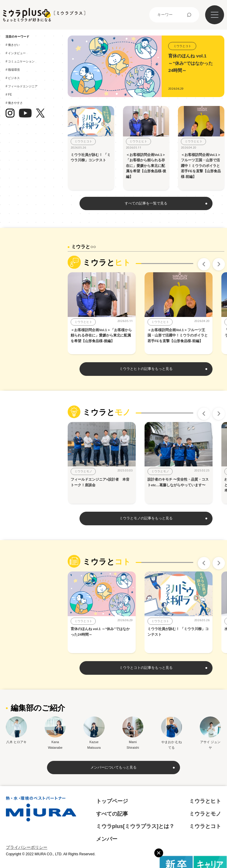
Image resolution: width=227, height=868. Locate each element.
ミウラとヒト (205, 801)
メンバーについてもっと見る (113, 767)
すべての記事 (112, 814)
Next (219, 264)
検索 (189, 15)
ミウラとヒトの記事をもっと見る (146, 369)
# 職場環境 (14, 70)
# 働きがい (14, 45)
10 (190, 264)
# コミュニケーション (21, 61)
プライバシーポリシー (27, 847)
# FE (10, 95)
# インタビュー (17, 53)
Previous (204, 264)
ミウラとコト (205, 826)
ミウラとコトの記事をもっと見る (146, 668)
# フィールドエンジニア (23, 86)
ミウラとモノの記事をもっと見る (146, 518)
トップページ (112, 801)
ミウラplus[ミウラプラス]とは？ (135, 826)
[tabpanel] (106, 313)
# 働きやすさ (15, 103)
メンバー (107, 839)
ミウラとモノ (205, 814)
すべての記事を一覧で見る (146, 203)
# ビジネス (14, 78)
